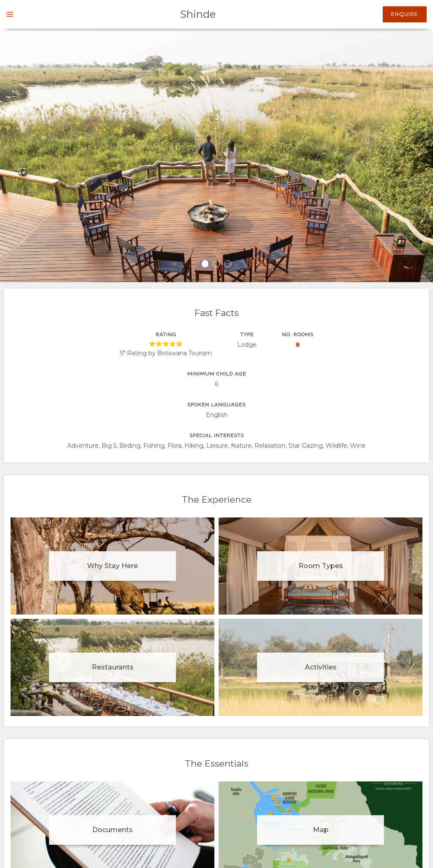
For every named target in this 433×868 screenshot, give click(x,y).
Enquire (405, 14)
